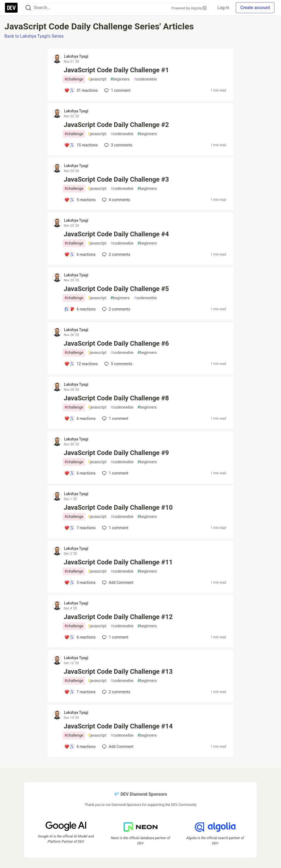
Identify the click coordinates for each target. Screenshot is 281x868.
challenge (74, 79)
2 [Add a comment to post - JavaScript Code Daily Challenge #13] (116, 692)
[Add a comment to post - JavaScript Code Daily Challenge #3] (80, 200)
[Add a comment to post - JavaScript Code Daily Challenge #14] (80, 747)
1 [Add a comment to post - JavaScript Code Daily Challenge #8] (115, 418)
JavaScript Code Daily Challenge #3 (116, 179)
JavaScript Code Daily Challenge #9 (116, 453)
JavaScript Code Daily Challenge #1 (116, 70)
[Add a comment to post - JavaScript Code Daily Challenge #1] (81, 90)
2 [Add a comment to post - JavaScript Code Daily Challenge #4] (116, 254)
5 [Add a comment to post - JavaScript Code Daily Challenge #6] (118, 364)
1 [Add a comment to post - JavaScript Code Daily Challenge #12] (115, 637)
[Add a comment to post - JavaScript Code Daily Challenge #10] (80, 528)
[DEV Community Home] (11, 8)
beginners (120, 79)
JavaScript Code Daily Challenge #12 (118, 617)
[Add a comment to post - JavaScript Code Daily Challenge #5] (80, 309)
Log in (223, 8)
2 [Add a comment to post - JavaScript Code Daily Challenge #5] (116, 309)
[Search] (28, 8)
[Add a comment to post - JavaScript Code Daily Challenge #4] (80, 254)
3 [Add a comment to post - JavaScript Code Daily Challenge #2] (118, 145)
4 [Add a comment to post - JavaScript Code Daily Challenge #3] (116, 200)
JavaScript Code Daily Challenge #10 (118, 508)
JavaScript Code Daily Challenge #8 (116, 398)
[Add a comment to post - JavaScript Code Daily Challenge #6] (81, 364)
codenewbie (145, 79)
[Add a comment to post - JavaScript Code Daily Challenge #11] (80, 583)
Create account (255, 8)
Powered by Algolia (189, 8)
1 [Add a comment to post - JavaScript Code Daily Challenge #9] (115, 473)
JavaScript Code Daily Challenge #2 (116, 125)
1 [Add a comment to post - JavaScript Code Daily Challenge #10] (115, 528)
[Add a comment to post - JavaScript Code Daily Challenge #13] (80, 692)
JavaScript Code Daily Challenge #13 (118, 672)
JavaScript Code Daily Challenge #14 (118, 726)
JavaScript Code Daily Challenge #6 (116, 343)
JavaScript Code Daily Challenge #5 (116, 289)
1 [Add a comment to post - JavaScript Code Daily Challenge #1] (117, 90)
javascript (97, 79)
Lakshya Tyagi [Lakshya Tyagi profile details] (76, 56)
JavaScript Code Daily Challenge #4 (116, 234)
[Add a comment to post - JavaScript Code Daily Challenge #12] (80, 637)
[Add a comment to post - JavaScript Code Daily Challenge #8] (80, 418)
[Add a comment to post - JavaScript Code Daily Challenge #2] (81, 145)
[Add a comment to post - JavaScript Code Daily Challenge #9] (80, 473)
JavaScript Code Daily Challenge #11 (118, 562)
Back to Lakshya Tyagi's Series (34, 36)
